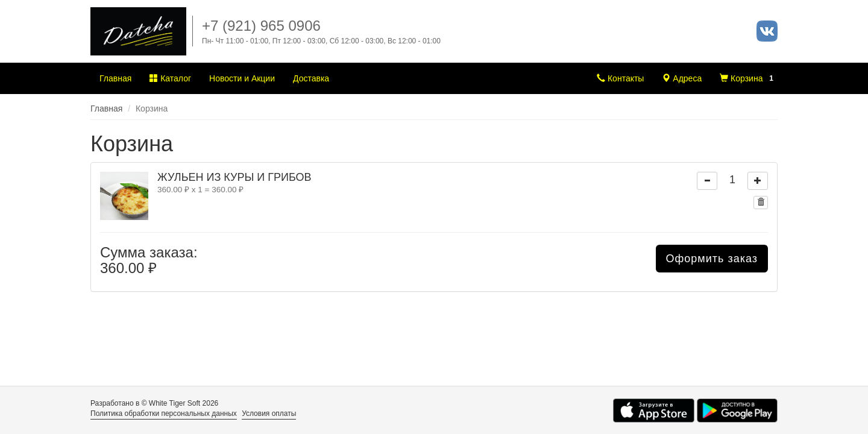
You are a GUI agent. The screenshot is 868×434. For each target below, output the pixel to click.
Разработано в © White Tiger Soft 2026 (154, 403)
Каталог (170, 78)
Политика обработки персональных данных (164, 414)
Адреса (682, 78)
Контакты (620, 78)
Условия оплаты (269, 414)
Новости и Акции (242, 78)
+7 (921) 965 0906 (261, 26)
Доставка (311, 78)
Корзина (749, 78)
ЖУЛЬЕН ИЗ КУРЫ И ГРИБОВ (234, 177)
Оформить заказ (712, 259)
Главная (115, 78)
